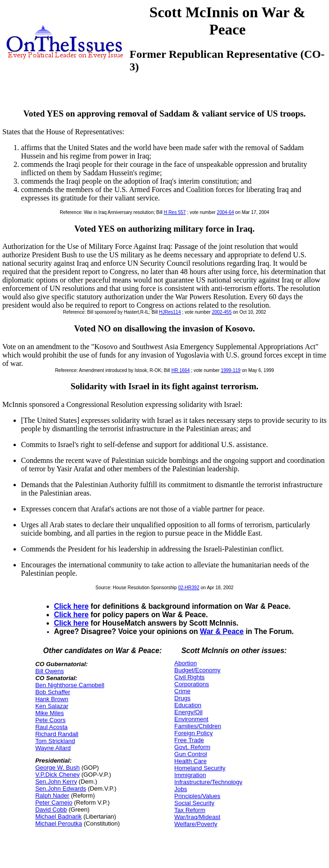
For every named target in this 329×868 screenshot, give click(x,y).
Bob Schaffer (53, 692)
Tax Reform (190, 810)
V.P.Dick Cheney (58, 775)
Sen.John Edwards (61, 789)
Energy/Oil (188, 712)
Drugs (182, 698)
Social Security (194, 803)
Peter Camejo (54, 803)
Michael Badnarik (59, 816)
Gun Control (191, 754)
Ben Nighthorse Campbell (70, 685)
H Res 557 (175, 212)
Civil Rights (189, 677)
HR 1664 (181, 370)
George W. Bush (58, 768)
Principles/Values (197, 796)
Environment (191, 719)
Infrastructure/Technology (208, 782)
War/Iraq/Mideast (197, 817)
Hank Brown (52, 699)
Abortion (185, 663)
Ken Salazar (52, 706)
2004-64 (225, 212)
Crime (182, 691)
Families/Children (198, 726)
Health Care (190, 761)
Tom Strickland (55, 741)
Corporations (192, 684)
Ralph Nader (52, 796)
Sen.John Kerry (56, 782)
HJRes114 (170, 312)
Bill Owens (50, 671)
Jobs (181, 789)
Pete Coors (51, 720)
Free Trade (189, 740)
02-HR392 (189, 588)
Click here (72, 606)
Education (188, 705)
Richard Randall (57, 734)
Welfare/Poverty (196, 824)
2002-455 (222, 312)
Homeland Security (200, 768)
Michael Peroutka (59, 823)
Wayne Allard (53, 748)
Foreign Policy (193, 733)
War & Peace (222, 631)
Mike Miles (50, 713)
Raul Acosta (51, 727)
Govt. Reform (192, 747)
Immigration (190, 775)
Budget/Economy (197, 670)
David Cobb (51, 809)
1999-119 (231, 370)
